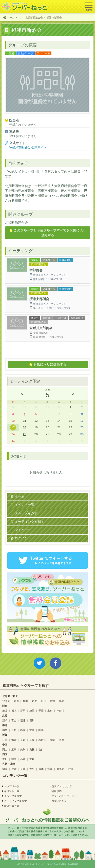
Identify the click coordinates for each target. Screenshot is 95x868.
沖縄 (71, 769)
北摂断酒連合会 (16, 222)
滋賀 (14, 740)
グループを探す (26, 513)
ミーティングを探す (30, 522)
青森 (16, 701)
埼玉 (32, 711)
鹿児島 (60, 769)
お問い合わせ (58, 801)
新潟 (5, 720)
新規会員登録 (11, 806)
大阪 (52, 740)
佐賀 (14, 769)
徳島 (14, 759)
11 (24, 421)
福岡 (5, 769)
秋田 (25, 701)
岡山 (5, 749)
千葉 (41, 711)
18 (24, 427)
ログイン (21, 538)
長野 (14, 730)
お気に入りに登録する (48, 364)
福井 (23, 720)
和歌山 (42, 740)
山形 (44, 701)
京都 (23, 740)
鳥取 (23, 749)
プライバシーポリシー (63, 796)
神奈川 (60, 711)
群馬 (23, 711)
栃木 (14, 711)
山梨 (5, 730)
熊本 (41, 769)
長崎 (23, 769)
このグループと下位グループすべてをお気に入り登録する (48, 233)
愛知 (32, 730)
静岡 (23, 730)
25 (24, 434)
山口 (41, 749)
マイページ (23, 530)
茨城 (5, 711)
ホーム (20, 496)
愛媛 (32, 759)
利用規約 (56, 791)
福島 (62, 701)
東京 (50, 711)
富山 (14, 720)
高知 (23, 759)
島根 (32, 749)
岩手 (34, 701)
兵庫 (62, 740)
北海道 (6, 701)
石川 (32, 720)
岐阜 (41, 730)
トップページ (11, 786)
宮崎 (50, 769)
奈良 (32, 740)
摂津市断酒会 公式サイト (29, 147)
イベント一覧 (25, 505)
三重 (5, 740)
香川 (5, 759)
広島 (14, 749)
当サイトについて (61, 786)
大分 (32, 769)
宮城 (52, 701)
